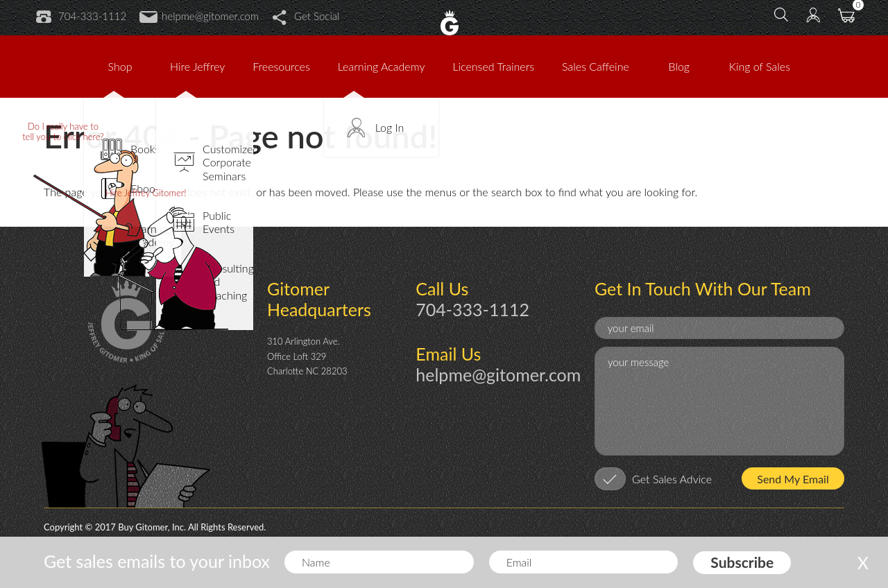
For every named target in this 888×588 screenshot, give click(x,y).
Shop (120, 66)
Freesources (281, 66)
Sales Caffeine (596, 66)
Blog (680, 66)
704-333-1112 (81, 16)
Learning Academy (382, 66)
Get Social (306, 16)
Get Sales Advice (672, 479)
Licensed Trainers (493, 66)
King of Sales (760, 66)
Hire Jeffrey (197, 66)
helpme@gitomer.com (199, 16)
